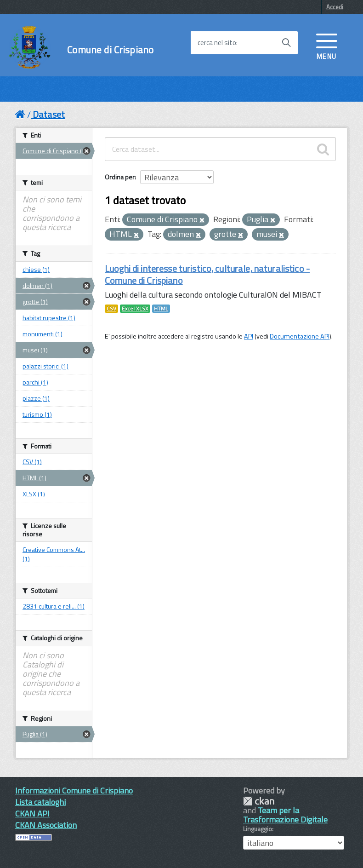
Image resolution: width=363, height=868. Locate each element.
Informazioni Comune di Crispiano (74, 790)
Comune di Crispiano (110, 50)
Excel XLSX (135, 309)
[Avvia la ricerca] (286, 43)
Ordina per (120, 177)
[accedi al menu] (327, 46)
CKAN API (32, 813)
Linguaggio (258, 829)
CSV (111, 309)
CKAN (259, 801)
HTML (161, 309)
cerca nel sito (217, 43)
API (249, 336)
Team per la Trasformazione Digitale (285, 815)
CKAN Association (46, 825)
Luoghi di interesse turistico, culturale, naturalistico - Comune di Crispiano (207, 274)
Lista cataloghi (40, 802)
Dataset (49, 114)
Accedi (335, 7)
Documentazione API (300, 336)
